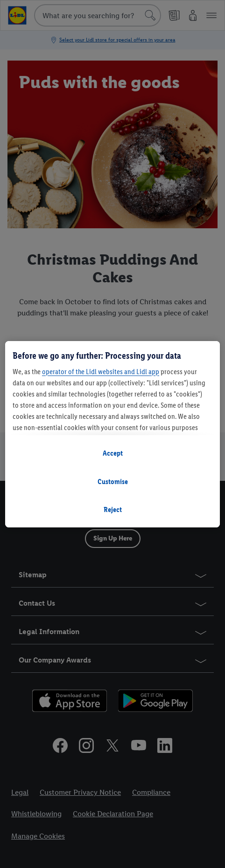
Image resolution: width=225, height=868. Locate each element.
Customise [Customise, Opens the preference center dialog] (113, 482)
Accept (113, 453)
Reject (113, 509)
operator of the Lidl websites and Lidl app (101, 372)
